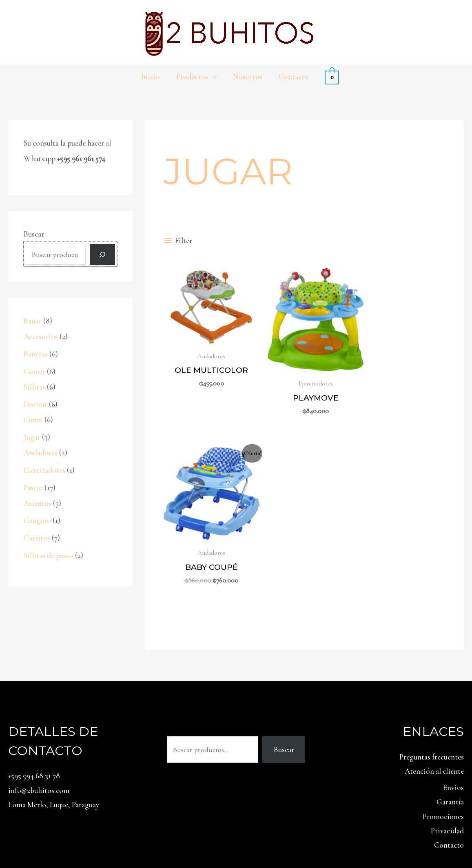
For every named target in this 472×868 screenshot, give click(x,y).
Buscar (34, 234)
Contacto (449, 771)
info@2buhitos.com (39, 716)
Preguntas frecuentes (432, 683)
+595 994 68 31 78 (34, 701)
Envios (453, 713)
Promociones (443, 742)
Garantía (450, 728)
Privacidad (447, 756)
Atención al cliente (434, 697)
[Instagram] (451, 835)
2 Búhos (112, 834)
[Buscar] (102, 255)
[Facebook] (469, 835)
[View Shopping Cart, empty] (330, 76)
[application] (213, 77)
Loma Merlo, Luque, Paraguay (54, 730)
